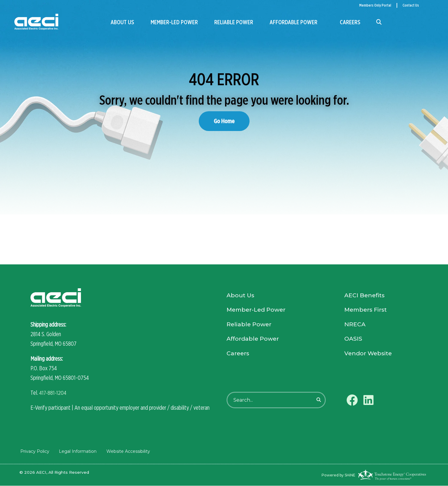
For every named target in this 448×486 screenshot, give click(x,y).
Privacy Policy (34, 452)
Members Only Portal (375, 5)
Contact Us (411, 5)
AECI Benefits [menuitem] (365, 296)
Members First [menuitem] (367, 311)
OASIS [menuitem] (354, 341)
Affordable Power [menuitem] (293, 22)
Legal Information (77, 452)
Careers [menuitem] (350, 22)
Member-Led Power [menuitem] (174, 22)
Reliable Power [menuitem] (233, 22)
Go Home (224, 121)
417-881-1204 (53, 393)
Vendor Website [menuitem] (369, 356)
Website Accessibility (127, 452)
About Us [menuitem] (122, 22)
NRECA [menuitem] (355, 326)
